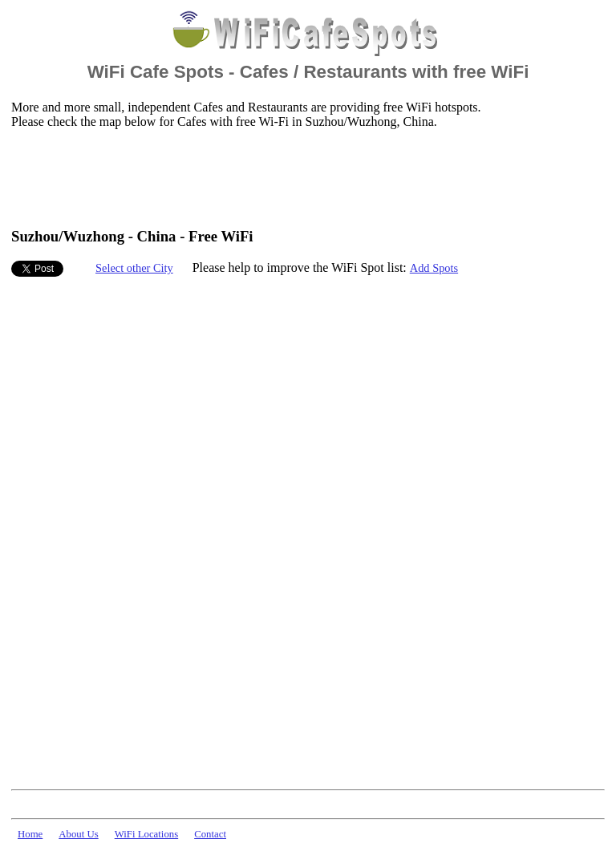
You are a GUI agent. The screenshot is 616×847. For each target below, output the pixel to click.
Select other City (134, 268)
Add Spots (434, 268)
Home (30, 834)
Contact (210, 834)
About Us (78, 834)
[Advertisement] (303, 177)
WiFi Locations (146, 834)
